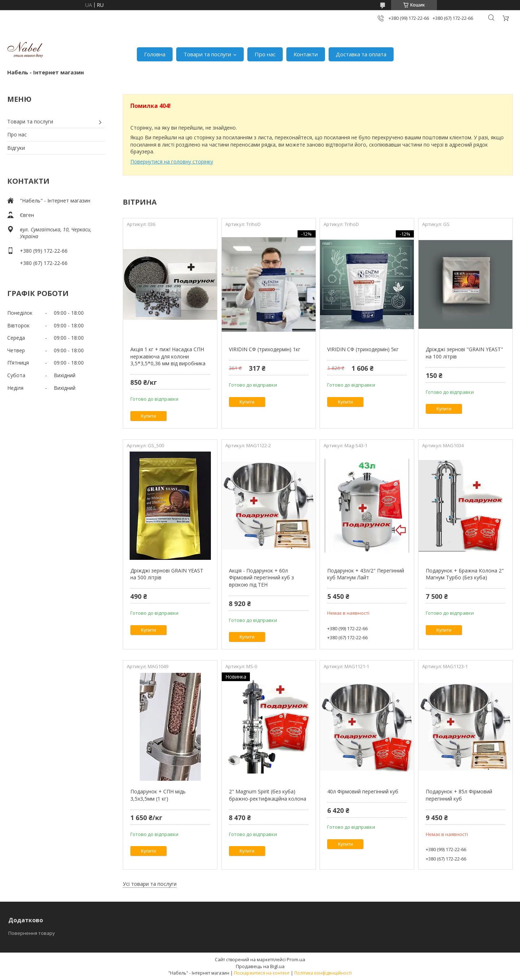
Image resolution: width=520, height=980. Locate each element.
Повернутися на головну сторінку (172, 162)
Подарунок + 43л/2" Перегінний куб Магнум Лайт (366, 574)
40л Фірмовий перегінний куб (363, 791)
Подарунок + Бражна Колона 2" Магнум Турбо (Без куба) (465, 574)
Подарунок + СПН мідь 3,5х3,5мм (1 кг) (158, 795)
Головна (155, 54)
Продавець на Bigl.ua (260, 966)
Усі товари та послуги (150, 884)
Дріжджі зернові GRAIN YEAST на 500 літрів (167, 574)
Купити (148, 416)
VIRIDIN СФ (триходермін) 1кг (265, 349)
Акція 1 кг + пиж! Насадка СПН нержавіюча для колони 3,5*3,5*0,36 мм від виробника (168, 356)
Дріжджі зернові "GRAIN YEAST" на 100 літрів (464, 353)
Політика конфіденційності (323, 973)
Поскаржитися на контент (262, 973)
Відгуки (16, 148)
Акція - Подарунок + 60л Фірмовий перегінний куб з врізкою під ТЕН (261, 578)
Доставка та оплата (361, 54)
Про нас (265, 54)
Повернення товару (32, 933)
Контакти (306, 54)
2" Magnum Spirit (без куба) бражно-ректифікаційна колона (268, 795)
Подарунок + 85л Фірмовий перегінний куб (459, 795)
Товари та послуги (207, 54)
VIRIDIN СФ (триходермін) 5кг (363, 349)
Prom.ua (296, 959)
